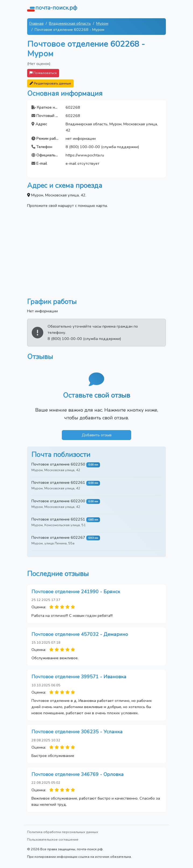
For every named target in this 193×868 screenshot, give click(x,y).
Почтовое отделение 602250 (58, 464)
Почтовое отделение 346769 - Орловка (78, 774)
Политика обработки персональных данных (63, 832)
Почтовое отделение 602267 (58, 537)
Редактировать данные (50, 83)
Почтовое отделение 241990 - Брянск (76, 592)
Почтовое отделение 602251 (58, 519)
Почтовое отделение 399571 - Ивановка (79, 677)
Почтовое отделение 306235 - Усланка (77, 732)
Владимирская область (70, 23)
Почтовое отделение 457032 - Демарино (80, 634)
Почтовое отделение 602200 (58, 501)
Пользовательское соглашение (53, 839)
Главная (36, 23)
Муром (102, 23)
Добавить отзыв (97, 435)
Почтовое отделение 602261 (58, 482)
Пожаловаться (43, 73)
